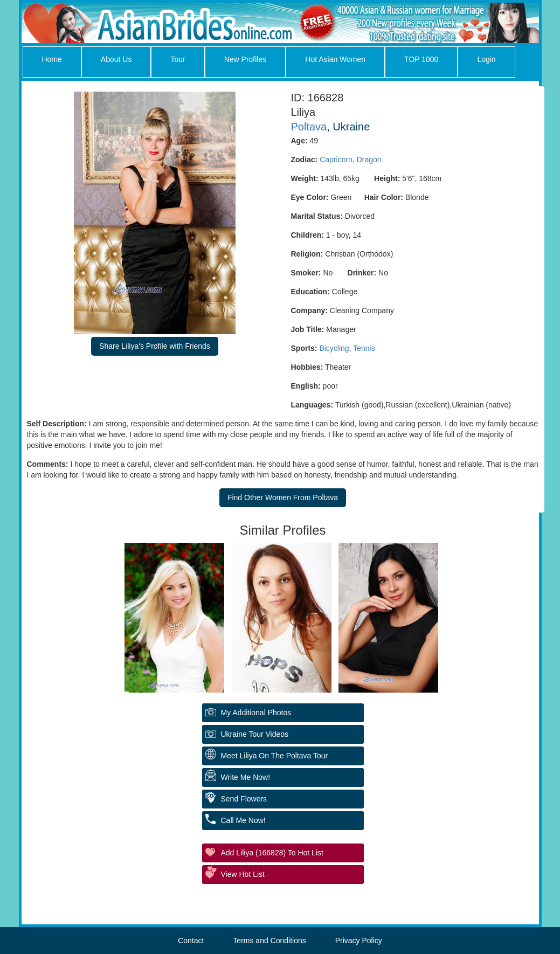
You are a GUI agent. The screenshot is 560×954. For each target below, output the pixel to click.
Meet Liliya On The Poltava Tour (275, 756)
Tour (178, 59)
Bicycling (334, 348)
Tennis (364, 348)
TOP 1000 (421, 59)
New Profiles (246, 59)
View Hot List (243, 874)
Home (52, 59)
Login (486, 59)
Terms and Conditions (269, 941)
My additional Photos (256, 713)
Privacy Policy (359, 941)
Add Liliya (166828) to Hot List (272, 853)
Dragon (369, 160)
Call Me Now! (243, 820)
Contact (191, 941)
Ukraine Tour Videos (255, 734)
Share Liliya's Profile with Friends (155, 346)
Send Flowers (244, 799)
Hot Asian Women (335, 59)
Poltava (309, 127)
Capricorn (336, 160)
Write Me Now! (246, 777)
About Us (116, 59)
